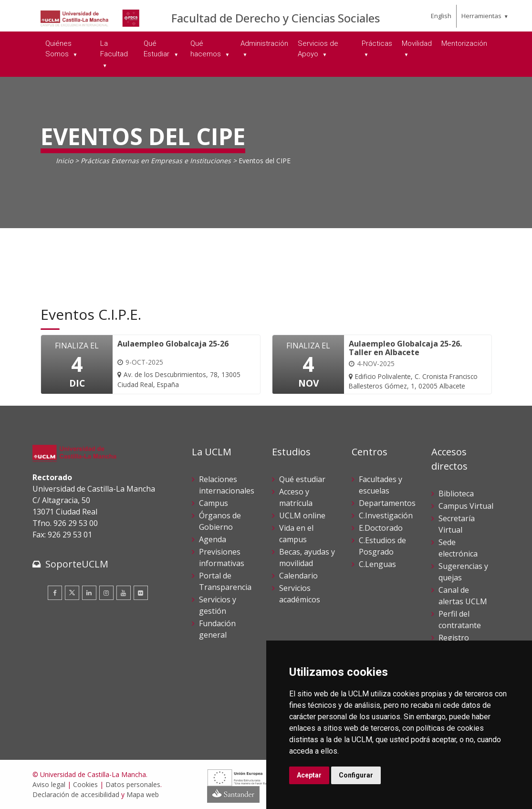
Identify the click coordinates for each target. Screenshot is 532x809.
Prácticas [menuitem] (377, 43)
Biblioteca (456, 494)
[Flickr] (141, 593)
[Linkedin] (89, 593)
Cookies (85, 784)
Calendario (298, 576)
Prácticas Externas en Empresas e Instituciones (156, 161)
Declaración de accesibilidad (76, 794)
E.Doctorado (381, 528)
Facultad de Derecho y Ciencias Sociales (276, 18)
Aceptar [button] (309, 775)
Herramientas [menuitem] (481, 16)
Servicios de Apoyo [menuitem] (318, 49)
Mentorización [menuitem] (464, 43)
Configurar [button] (356, 775)
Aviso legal (49, 784)
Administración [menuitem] (264, 43)
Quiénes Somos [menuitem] (58, 49)
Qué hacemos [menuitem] (207, 49)
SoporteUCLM (77, 564)
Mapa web (143, 794)
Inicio (64, 161)
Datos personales (133, 784)
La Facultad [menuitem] (114, 49)
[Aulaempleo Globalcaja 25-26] (184, 364)
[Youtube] (124, 593)
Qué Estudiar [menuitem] (157, 49)
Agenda (213, 539)
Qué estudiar (302, 479)
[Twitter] (72, 593)
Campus (214, 503)
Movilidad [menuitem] (417, 43)
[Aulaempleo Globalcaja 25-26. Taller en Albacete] (415, 365)
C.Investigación (386, 515)
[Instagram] (106, 593)
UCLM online (302, 515)
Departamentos (387, 503)
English (441, 16)
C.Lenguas (377, 564)
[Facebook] (55, 593)
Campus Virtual (466, 506)
